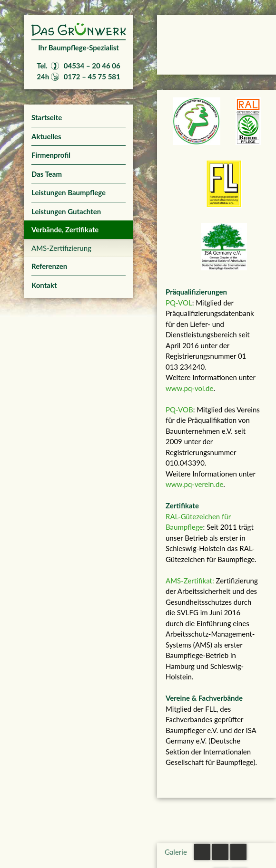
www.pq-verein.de (194, 484)
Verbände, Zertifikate (65, 229)
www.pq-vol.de (189, 388)
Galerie (176, 852)
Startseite (47, 117)
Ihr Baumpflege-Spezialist (79, 48)
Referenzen (49, 266)
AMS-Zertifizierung (61, 248)
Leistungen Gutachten (66, 211)
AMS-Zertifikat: (190, 581)
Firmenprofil (51, 155)
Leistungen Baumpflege (69, 192)
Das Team (47, 174)
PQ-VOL (179, 303)
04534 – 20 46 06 (92, 66)
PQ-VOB (179, 410)
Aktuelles (46, 136)
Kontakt (44, 285)
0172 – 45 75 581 (92, 76)
